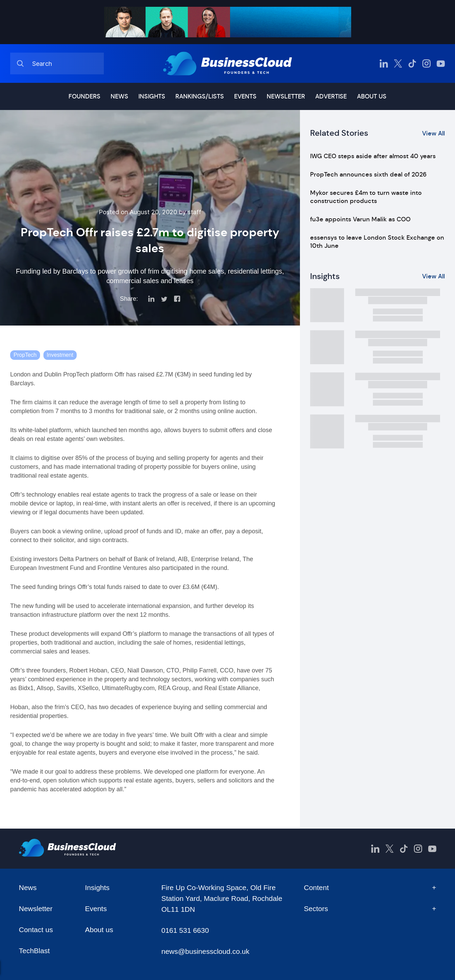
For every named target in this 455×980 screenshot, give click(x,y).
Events (245, 96)
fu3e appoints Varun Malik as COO (360, 219)
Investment (60, 355)
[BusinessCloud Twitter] (398, 63)
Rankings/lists (200, 96)
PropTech (25, 355)
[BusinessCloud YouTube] (441, 63)
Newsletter (286, 96)
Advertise (331, 96)
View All (433, 133)
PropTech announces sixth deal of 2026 (368, 174)
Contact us (36, 930)
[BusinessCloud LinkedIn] (384, 63)
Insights (152, 96)
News (119, 96)
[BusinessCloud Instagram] (426, 63)
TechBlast (34, 951)
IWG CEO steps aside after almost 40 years (373, 156)
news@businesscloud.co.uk (205, 951)
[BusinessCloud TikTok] (412, 63)
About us (372, 96)
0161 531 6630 (185, 930)
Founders (84, 96)
